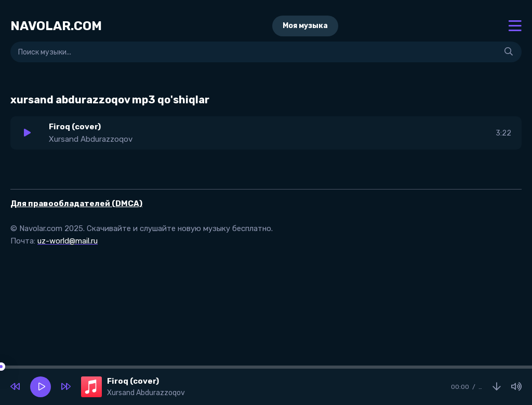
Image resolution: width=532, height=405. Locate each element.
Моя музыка (305, 26)
